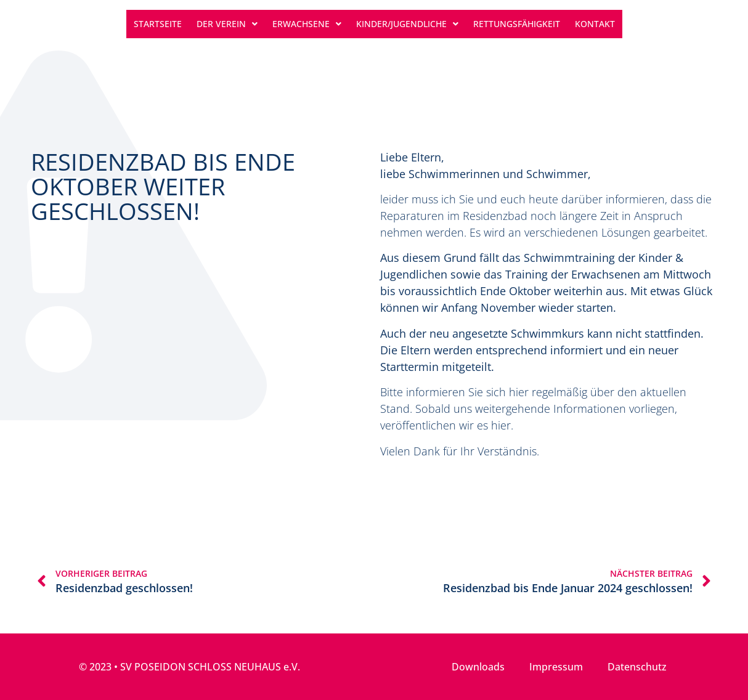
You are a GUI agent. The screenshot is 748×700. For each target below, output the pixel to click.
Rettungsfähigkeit (517, 24)
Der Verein (227, 24)
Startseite (158, 24)
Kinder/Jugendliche (407, 24)
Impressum (556, 667)
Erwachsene (307, 24)
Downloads (478, 667)
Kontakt (595, 24)
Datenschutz (637, 667)
